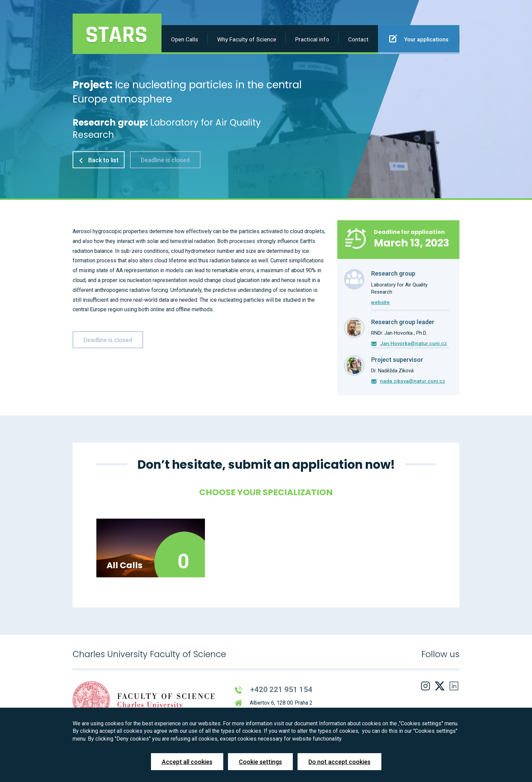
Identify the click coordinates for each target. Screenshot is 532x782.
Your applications (419, 38)
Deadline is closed (165, 160)
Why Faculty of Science (247, 39)
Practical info (312, 39)
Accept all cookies (187, 762)
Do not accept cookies (339, 762)
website (381, 302)
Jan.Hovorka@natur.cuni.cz (413, 343)
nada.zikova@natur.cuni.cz (413, 381)
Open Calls (185, 39)
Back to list (99, 160)
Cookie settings (260, 762)
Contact (358, 39)
